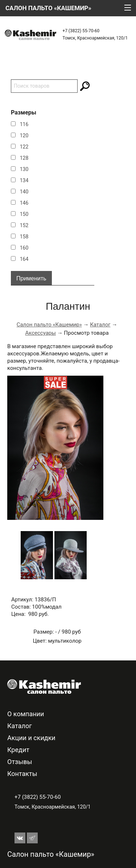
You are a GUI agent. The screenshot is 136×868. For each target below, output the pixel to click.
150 (24, 214)
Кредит (18, 750)
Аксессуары (40, 333)
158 (24, 237)
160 (24, 248)
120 (24, 135)
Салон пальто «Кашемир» (49, 325)
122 (24, 147)
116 (24, 124)
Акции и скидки (31, 738)
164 (24, 259)
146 (24, 203)
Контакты (22, 774)
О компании (26, 714)
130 (24, 169)
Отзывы (20, 762)
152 (24, 225)
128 (24, 158)
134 (24, 180)
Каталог (100, 325)
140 (24, 192)
